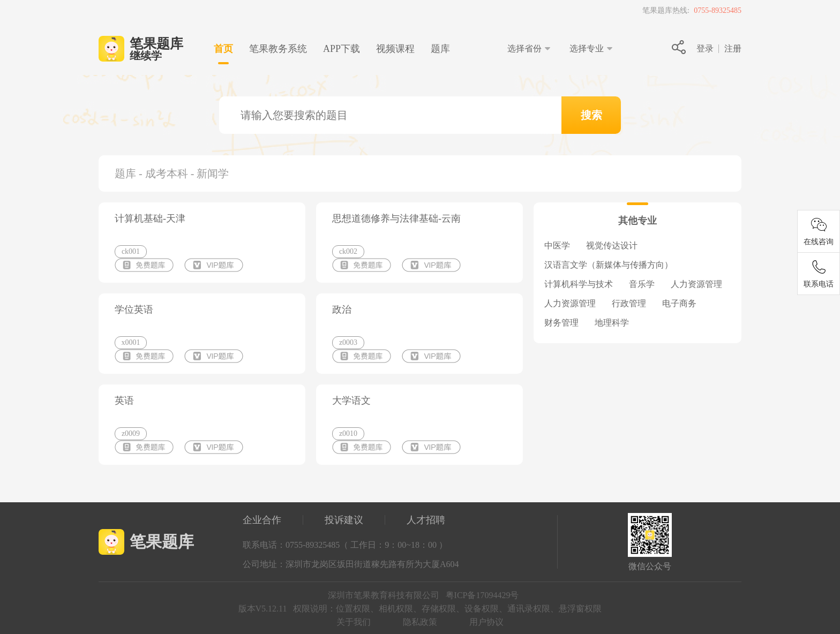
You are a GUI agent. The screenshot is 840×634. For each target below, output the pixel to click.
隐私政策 (420, 622)
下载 (342, 49)
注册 (733, 48)
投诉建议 (344, 520)
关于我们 (354, 622)
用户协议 (486, 622)
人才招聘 (426, 520)
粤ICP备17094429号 (482, 595)
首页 (223, 49)
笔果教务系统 (278, 49)
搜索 (591, 115)
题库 (440, 49)
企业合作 (262, 520)
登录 (705, 48)
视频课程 (395, 49)
